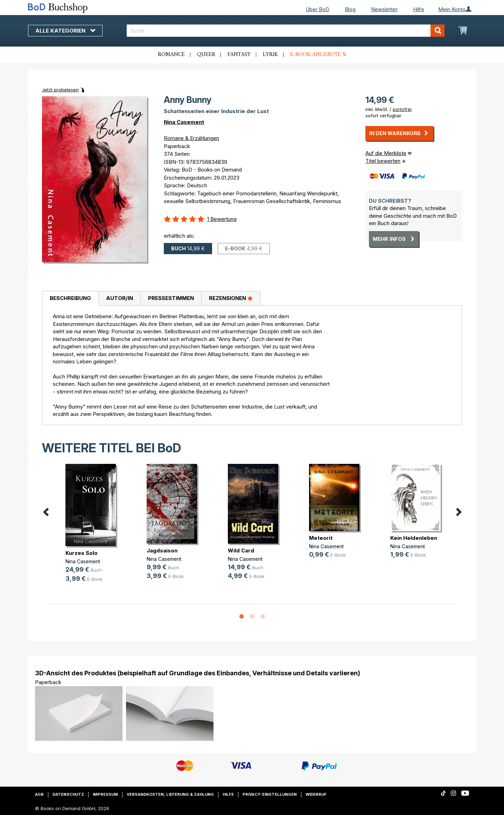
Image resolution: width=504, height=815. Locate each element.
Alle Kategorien (65, 31)
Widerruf (316, 794)
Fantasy (239, 55)
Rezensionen (231, 298)
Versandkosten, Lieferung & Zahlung (170, 794)
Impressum (105, 794)
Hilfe (419, 9)
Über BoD (317, 9)
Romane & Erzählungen (191, 138)
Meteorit (321, 538)
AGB (39, 794)
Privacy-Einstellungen (270, 794)
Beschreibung (70, 298)
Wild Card (241, 551)
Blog (350, 9)
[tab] (70, 299)
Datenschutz (68, 794)
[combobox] (286, 31)
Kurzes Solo (82, 553)
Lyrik (270, 55)
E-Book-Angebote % (318, 55)
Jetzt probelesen (60, 90)
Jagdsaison (162, 551)
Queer (206, 55)
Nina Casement (184, 122)
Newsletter (384, 9)
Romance (171, 55)
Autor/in (120, 298)
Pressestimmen (171, 298)
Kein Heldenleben (414, 538)
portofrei (402, 109)
